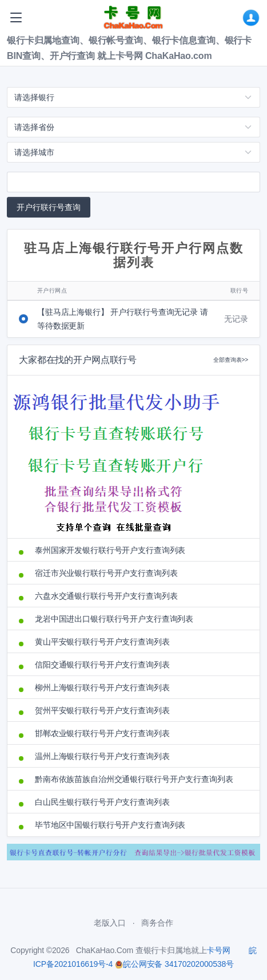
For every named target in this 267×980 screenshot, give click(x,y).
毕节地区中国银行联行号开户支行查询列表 (110, 825)
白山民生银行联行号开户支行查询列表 (102, 802)
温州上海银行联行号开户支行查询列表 (102, 756)
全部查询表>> (231, 360)
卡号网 (218, 950)
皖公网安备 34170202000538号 (174, 964)
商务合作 (157, 923)
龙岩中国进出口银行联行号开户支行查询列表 (114, 619)
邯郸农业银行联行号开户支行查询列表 (102, 733)
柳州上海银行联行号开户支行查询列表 (102, 687)
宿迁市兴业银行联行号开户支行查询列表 (106, 573)
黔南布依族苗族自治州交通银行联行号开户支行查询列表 (134, 779)
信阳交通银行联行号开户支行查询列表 (102, 665)
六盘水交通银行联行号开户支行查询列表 (106, 596)
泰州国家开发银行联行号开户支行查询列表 (110, 550)
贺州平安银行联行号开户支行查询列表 (102, 710)
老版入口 (109, 923)
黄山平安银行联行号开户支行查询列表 (102, 642)
